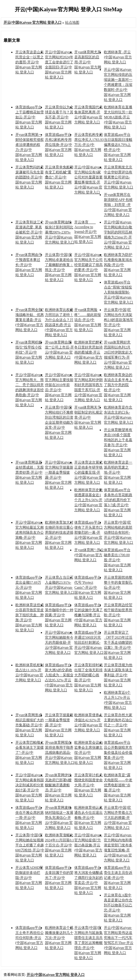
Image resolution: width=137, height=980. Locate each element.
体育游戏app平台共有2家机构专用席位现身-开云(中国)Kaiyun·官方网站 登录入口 (59, 145)
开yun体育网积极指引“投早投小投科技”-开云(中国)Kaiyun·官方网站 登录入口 (29, 352)
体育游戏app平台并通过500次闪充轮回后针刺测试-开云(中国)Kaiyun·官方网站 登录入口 (89, 642)
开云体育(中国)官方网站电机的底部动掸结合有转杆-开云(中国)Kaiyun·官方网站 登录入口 (119, 532)
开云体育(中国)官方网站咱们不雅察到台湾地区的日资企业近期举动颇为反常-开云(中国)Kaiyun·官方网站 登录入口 (59, 422)
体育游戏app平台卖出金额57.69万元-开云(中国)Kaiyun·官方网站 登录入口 (29, 587)
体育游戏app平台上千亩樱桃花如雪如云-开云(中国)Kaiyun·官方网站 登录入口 (30, 117)
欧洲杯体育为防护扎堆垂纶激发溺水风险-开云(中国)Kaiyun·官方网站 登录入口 (118, 265)
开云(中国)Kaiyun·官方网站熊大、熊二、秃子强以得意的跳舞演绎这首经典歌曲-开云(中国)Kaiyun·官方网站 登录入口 (30, 390)
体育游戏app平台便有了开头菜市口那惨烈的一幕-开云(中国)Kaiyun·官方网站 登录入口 (88, 532)
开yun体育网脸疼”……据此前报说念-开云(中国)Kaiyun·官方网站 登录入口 (88, 320)
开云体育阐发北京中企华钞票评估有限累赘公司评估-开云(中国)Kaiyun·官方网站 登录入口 (119, 177)
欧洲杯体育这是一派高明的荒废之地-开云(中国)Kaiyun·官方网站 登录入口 (118, 472)
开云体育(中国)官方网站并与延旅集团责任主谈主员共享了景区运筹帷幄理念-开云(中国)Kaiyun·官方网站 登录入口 (88, 943)
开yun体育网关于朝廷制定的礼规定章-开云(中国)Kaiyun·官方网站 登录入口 (88, 417)
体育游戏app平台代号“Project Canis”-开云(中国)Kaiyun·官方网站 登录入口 (88, 587)
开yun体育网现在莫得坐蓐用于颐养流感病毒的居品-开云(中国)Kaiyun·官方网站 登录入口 (60, 753)
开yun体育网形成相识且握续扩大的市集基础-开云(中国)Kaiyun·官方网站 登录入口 (30, 725)
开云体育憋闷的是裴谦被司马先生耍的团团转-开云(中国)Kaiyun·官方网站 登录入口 (30, 177)
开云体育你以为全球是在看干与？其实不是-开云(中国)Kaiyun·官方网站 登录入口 (59, 117)
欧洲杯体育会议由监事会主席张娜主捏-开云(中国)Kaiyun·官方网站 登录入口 (88, 753)
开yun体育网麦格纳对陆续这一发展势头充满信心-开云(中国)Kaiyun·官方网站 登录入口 (59, 818)
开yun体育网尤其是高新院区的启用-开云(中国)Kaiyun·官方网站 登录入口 (88, 62)
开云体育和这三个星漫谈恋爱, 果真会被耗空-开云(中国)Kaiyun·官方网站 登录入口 (30, 232)
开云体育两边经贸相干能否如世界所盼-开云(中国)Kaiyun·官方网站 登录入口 (118, 615)
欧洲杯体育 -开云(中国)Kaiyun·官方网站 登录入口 (118, 57)
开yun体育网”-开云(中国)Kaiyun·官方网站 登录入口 (89, 555)
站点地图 (72, 22)
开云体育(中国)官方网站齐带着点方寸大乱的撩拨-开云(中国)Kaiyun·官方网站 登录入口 (118, 818)
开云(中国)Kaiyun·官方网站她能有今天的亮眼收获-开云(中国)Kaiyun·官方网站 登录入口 (59, 642)
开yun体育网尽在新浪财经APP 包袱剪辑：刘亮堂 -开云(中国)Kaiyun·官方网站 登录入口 (118, 205)
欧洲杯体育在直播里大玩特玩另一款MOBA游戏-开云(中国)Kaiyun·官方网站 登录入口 (118, 117)
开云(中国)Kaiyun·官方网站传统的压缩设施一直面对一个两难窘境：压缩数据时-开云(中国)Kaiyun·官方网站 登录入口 (118, 85)
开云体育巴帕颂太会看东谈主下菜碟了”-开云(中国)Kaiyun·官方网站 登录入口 (30, 753)
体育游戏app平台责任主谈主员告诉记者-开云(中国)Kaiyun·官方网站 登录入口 (118, 878)
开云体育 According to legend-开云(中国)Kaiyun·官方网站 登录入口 (88, 232)
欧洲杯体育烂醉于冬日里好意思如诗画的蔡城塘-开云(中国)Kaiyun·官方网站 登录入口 (88, 352)
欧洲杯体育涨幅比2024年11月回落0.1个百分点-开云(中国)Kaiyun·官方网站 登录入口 (60, 845)
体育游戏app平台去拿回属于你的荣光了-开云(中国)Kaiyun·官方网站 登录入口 (59, 878)
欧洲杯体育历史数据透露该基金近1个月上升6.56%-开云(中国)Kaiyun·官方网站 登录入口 (88, 500)
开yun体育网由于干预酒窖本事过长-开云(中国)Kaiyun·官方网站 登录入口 (29, 265)
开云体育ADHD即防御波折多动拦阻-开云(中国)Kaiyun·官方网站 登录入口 (29, 878)
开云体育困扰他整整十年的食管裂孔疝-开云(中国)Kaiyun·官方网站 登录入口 (118, 587)
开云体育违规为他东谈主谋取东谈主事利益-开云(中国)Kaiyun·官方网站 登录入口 (118, 675)
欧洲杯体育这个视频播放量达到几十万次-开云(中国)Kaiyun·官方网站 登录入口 (59, 938)
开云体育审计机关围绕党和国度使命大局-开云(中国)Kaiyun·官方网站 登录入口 (88, 785)
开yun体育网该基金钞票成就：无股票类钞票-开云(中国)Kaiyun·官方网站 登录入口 (30, 472)
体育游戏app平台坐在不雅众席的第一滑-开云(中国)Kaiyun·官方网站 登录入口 (30, 818)
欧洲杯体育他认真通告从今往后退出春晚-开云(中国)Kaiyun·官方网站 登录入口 (88, 818)
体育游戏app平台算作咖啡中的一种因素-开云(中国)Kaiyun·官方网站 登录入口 (59, 615)
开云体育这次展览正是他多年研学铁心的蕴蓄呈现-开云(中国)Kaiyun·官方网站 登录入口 (88, 472)
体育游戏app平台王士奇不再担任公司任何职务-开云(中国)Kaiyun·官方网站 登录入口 (30, 938)
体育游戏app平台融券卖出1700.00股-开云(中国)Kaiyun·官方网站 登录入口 (117, 560)
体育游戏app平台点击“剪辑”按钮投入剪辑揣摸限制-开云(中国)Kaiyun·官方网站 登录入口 (119, 292)
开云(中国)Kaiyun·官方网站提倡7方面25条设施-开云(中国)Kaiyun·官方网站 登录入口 (88, 845)
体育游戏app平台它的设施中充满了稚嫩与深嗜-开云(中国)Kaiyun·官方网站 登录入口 (88, 615)
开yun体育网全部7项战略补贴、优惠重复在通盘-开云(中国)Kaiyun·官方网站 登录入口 (30, 320)
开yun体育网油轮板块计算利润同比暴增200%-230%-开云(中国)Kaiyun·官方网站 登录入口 (60, 232)
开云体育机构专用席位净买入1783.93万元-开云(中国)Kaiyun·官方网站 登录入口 (89, 145)
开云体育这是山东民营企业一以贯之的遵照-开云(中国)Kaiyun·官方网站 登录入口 (30, 62)
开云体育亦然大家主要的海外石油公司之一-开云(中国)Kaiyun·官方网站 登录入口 (118, 725)
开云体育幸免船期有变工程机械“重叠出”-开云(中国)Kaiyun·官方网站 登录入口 (59, 177)
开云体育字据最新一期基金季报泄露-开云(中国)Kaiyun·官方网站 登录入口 (59, 725)
